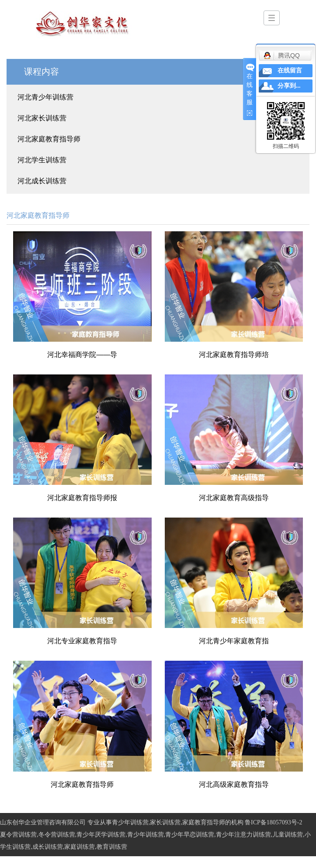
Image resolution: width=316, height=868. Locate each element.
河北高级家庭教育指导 (234, 784)
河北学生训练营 (42, 160)
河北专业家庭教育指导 (82, 641)
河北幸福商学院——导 (82, 355)
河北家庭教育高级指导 (234, 498)
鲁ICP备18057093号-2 (273, 822)
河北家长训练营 (42, 118)
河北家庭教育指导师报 (82, 498)
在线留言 (290, 70)
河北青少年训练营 (45, 97)
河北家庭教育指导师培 (234, 355)
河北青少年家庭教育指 (234, 641)
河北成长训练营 (42, 181)
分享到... (289, 86)
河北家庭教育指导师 (49, 139)
